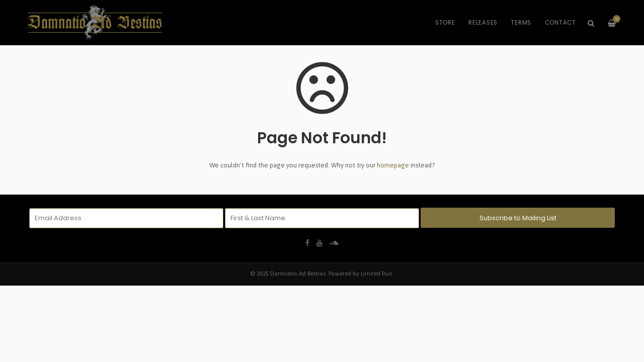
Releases (483, 23)
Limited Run (377, 273)
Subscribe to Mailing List (518, 218)
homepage (393, 165)
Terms (521, 23)
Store (445, 23)
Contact (560, 23)
